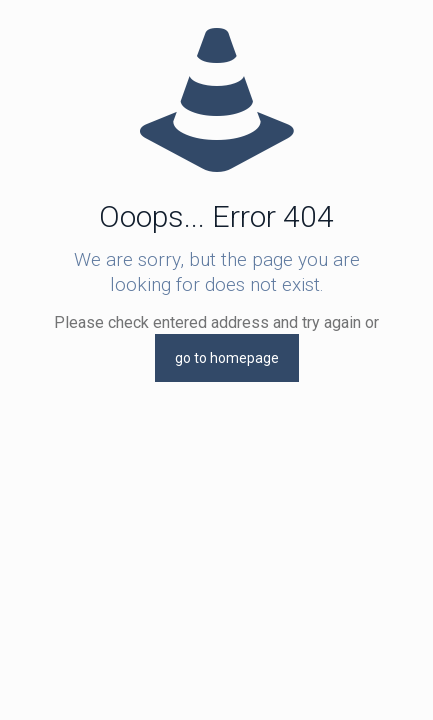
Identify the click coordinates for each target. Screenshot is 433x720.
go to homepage (227, 358)
